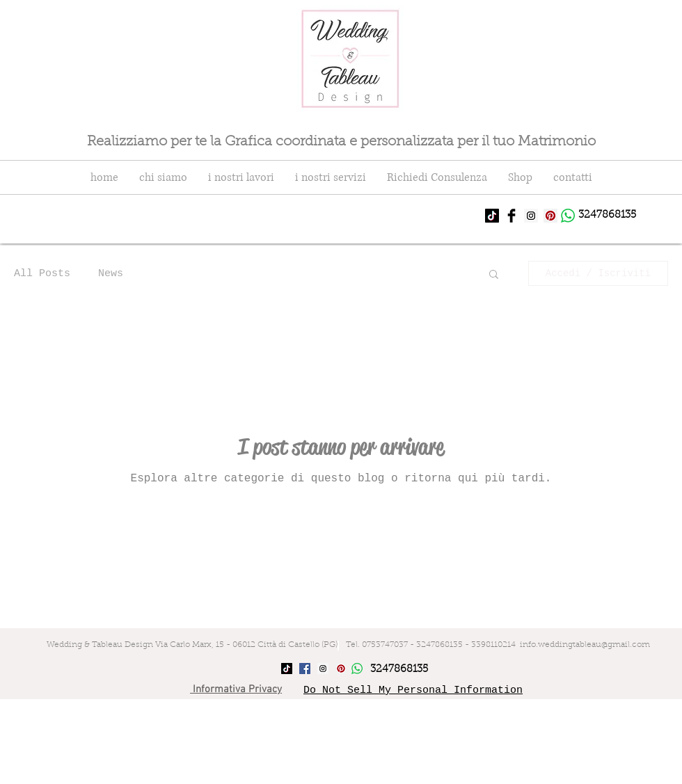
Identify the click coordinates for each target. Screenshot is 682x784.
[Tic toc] (492, 216)
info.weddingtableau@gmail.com (585, 645)
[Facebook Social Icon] (305, 669)
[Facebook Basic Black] (511, 216)
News (111, 274)
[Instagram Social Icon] (531, 216)
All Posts (42, 274)
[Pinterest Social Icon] (550, 216)
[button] (494, 275)
